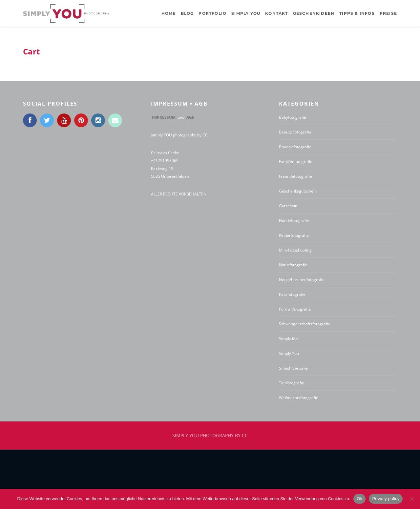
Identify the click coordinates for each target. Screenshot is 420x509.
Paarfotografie (292, 294)
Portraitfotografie (295, 309)
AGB (190, 117)
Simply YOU (246, 13)
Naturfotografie (293, 265)
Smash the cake (293, 368)
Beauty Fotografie (295, 132)
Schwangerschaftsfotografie (305, 324)
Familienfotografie (296, 162)
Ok (359, 499)
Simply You (289, 353)
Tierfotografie (292, 383)
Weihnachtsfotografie (299, 398)
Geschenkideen (314, 13)
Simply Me (288, 339)
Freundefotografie (295, 176)
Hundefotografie (294, 221)
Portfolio (212, 13)
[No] (412, 499)
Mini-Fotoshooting (295, 250)
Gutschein (288, 206)
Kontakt (276, 13)
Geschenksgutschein (298, 191)
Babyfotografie (293, 117)
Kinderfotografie (294, 235)
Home (169, 13)
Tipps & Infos (357, 13)
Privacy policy (386, 499)
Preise (388, 13)
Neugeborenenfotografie (302, 280)
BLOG (187, 13)
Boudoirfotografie (295, 147)
